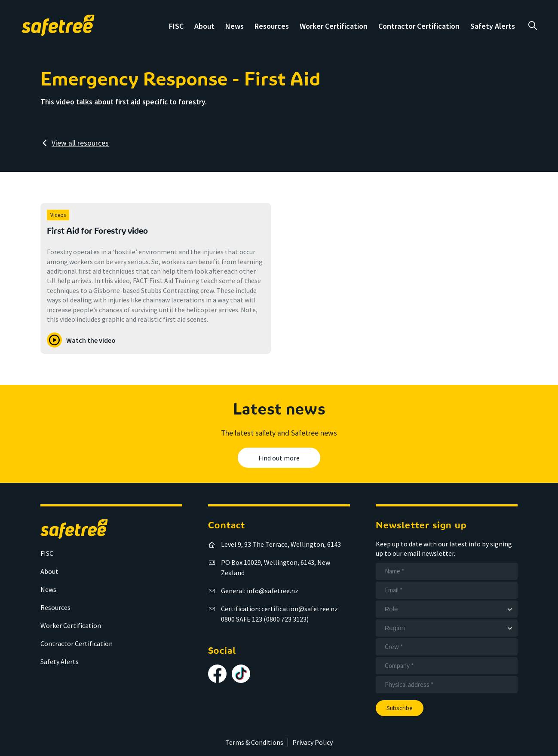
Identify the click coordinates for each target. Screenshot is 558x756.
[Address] (447, 685)
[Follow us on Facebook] (217, 674)
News (235, 26)
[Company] (447, 666)
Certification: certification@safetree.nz (279, 609)
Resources (272, 26)
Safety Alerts (493, 26)
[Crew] (447, 647)
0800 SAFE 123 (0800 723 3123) (265, 619)
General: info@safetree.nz (260, 591)
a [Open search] (532, 26)
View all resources (80, 143)
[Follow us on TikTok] (241, 674)
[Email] (447, 590)
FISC (176, 26)
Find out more (279, 458)
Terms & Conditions (254, 742)
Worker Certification (334, 26)
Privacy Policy (313, 742)
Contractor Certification (419, 26)
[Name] (447, 571)
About (204, 26)
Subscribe (400, 708)
